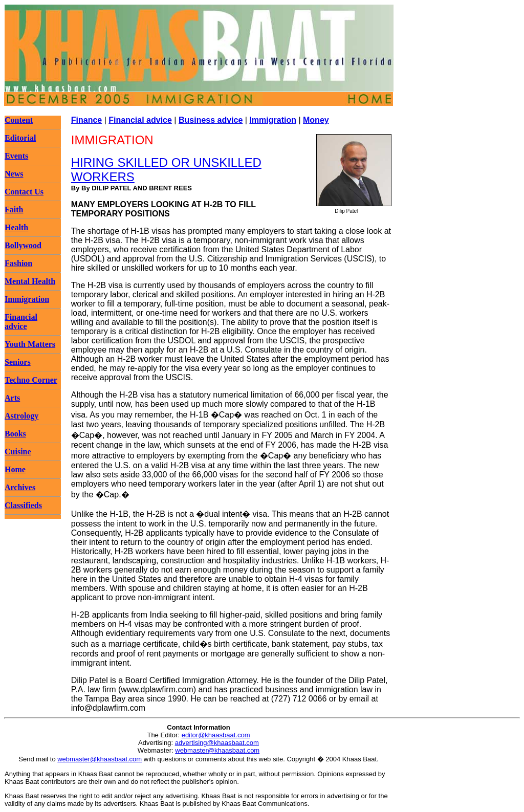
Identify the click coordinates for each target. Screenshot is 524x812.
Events (16, 156)
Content (19, 120)
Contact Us (24, 192)
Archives (20, 487)
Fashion (18, 263)
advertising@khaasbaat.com (217, 743)
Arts (12, 398)
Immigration (27, 299)
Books (15, 434)
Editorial (20, 138)
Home (15, 469)
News (14, 174)
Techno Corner (31, 380)
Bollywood (23, 245)
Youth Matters (30, 344)
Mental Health (30, 281)
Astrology (21, 416)
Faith (14, 210)
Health (16, 227)
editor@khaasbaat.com (216, 735)
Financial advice (21, 322)
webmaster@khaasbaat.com (217, 750)
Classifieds (23, 505)
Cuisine (18, 452)
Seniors (18, 362)
